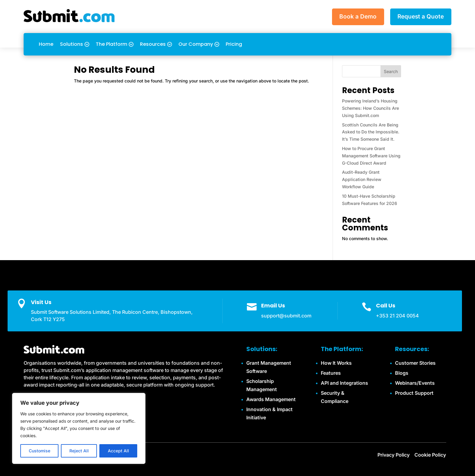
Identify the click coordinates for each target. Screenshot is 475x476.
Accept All (118, 451)
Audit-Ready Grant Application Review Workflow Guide (362, 179)
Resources (153, 44)
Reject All (79, 451)
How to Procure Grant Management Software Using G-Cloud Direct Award (371, 156)
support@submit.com (286, 316)
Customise (40, 451)
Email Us (273, 305)
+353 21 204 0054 (397, 316)
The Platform (111, 44)
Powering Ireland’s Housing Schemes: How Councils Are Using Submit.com (370, 108)
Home (46, 44)
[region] (79, 428)
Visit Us (41, 302)
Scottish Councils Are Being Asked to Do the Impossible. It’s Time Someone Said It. (371, 132)
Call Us (386, 305)
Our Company (196, 44)
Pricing (234, 44)
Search (391, 71)
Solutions (71, 44)
